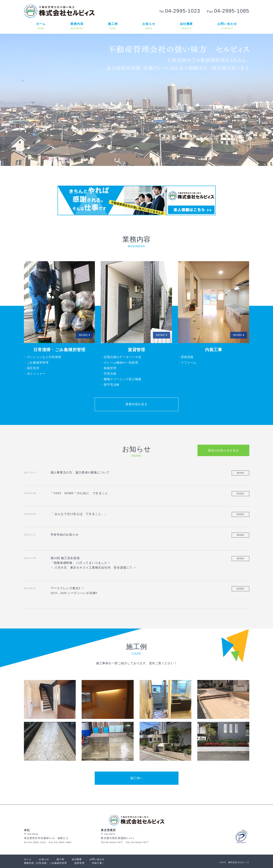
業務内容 (29, 863)
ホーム (28, 859)
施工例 (60, 859)
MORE (240, 473)
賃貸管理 (79, 863)
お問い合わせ (97, 859)
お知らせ (44, 859)
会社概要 (77, 859)
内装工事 (97, 863)
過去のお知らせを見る (223, 450)
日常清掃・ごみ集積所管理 (51, 863)
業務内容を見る (136, 404)
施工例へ (136, 778)
